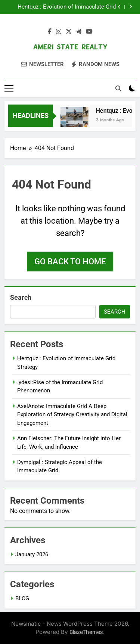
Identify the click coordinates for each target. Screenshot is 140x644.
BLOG (22, 598)
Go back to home (70, 262)
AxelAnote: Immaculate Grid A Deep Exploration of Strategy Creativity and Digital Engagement (72, 415)
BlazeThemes (86, 632)
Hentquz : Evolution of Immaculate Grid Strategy (67, 7)
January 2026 (32, 554)
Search (21, 297)
